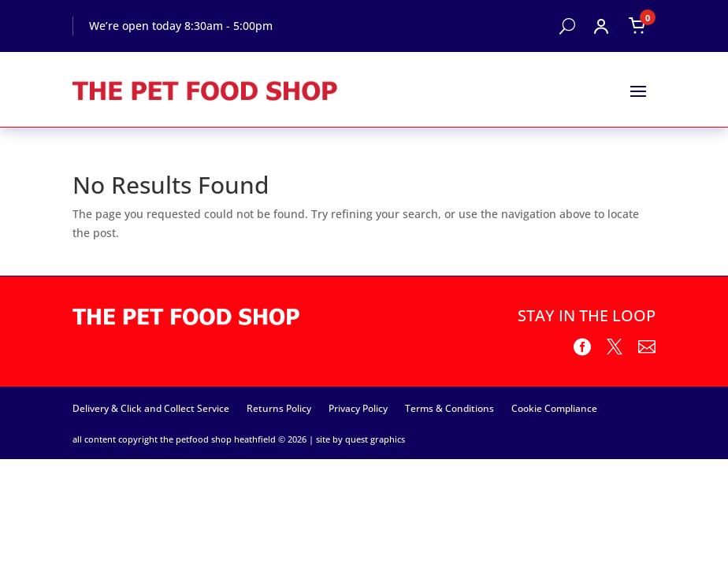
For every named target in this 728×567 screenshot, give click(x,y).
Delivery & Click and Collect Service (151, 408)
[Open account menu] (601, 26)
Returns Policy (279, 408)
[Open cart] (637, 26)
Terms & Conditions (449, 408)
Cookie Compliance (554, 408)
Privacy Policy (358, 408)
